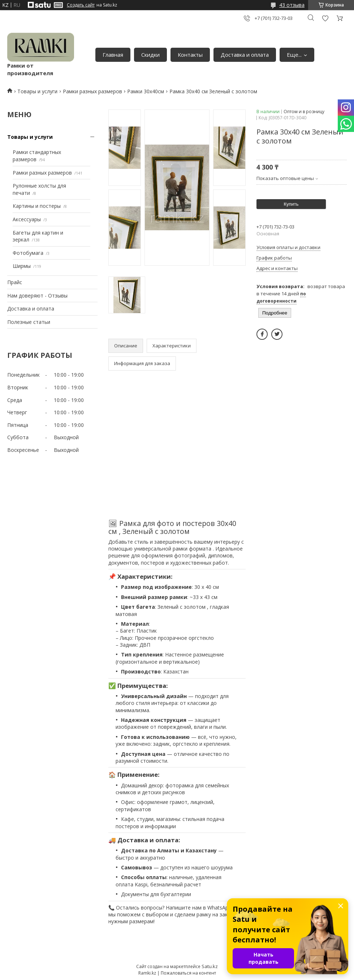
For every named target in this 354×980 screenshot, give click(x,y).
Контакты (190, 55)
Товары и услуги (37, 91)
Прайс (15, 282)
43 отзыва (292, 5)
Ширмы (22, 266)
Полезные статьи (29, 322)
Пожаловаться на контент (188, 973)
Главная (113, 55)
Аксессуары (27, 219)
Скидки (150, 55)
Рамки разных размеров (92, 91)
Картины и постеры (37, 206)
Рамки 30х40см (146, 91)
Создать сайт (81, 5)
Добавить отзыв (325, 18)
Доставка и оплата (245, 55)
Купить (291, 204)
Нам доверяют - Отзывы (37, 296)
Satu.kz (210, 966)
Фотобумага (28, 253)
